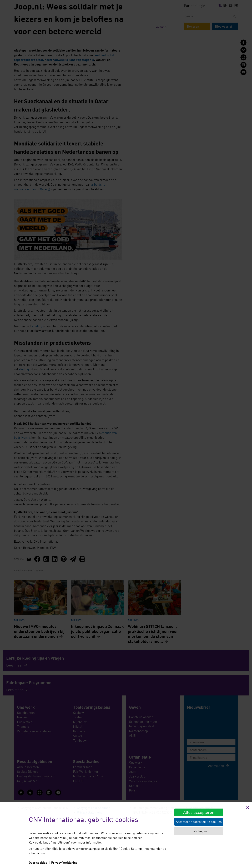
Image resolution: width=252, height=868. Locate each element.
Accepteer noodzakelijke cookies (199, 822)
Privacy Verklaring (64, 862)
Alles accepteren (199, 812)
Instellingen (199, 831)
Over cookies (38, 862)
